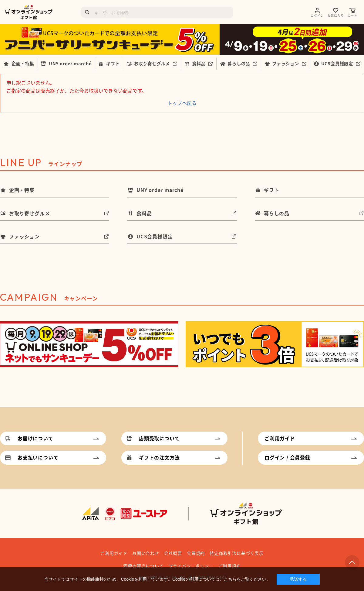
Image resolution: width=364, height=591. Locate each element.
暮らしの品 (239, 63)
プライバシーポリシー (191, 566)
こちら (230, 579)
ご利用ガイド (280, 438)
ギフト (113, 63)
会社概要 (173, 553)
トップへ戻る (182, 103)
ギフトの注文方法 (159, 457)
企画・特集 (23, 63)
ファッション (286, 63)
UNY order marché (70, 63)
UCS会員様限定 (337, 63)
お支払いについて (38, 457)
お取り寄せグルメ (152, 63)
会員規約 (196, 553)
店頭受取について (159, 438)
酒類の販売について (143, 566)
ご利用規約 (230, 566)
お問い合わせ (146, 553)
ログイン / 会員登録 (287, 457)
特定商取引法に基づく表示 (237, 553)
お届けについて (35, 438)
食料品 (199, 63)
